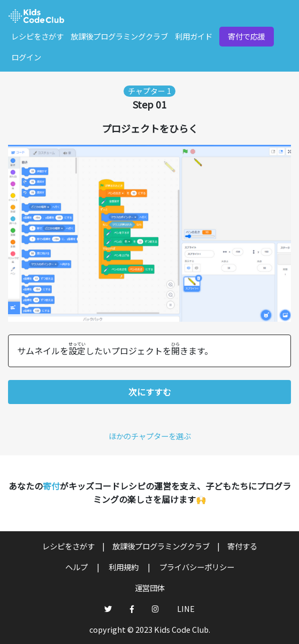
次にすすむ (150, 392)
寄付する (242, 546)
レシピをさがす (37, 36)
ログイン (26, 57)
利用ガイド (194, 36)
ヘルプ (77, 567)
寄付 (51, 486)
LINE (186, 608)
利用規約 (124, 567)
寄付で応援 (247, 36)
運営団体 (150, 588)
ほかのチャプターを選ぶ (150, 436)
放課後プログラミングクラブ (119, 36)
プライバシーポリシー (197, 567)
